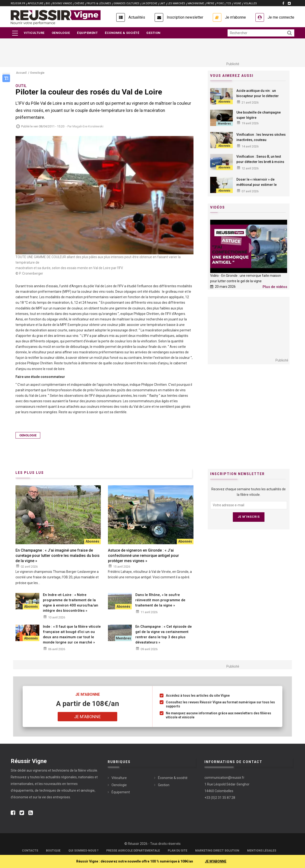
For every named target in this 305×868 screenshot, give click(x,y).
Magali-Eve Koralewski (88, 126)
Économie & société (122, 33)
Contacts (30, 851)
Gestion (153, 33)
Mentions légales (262, 851)
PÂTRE (210, 3)
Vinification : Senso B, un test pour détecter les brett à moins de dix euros (260, 162)
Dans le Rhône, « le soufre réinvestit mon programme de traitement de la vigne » (160, 600)
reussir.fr (18, 3)
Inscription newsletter (185, 17)
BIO (48, 3)
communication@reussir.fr (224, 778)
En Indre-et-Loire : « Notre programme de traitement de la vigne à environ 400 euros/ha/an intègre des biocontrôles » (71, 603)
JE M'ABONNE (216, 861)
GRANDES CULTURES (126, 3)
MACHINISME (196, 3)
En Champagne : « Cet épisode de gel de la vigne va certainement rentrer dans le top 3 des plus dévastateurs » (164, 634)
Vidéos (218, 207)
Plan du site (178, 851)
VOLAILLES (250, 3)
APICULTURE (36, 3)
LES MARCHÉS (176, 3)
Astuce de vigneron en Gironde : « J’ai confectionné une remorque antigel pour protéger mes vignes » (143, 556)
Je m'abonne (235, 17)
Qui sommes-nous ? (83, 851)
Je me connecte (281, 17)
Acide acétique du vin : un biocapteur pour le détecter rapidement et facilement (258, 96)
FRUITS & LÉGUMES (99, 3)
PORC (220, 3)
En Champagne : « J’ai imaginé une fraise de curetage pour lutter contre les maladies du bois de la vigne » (58, 556)
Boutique (53, 851)
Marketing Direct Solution (217, 851)
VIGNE (237, 3)
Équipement (87, 33)
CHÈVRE (79, 3)
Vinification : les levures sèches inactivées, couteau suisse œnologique (261, 140)
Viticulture (34, 33)
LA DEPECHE (150, 3)
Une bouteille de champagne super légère (259, 115)
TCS (229, 3)
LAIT (162, 3)
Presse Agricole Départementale (133, 851)
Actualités (137, 17)
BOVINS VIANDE (62, 3)
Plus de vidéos (275, 287)
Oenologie (61, 33)
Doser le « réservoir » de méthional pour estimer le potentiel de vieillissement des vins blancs (260, 187)
